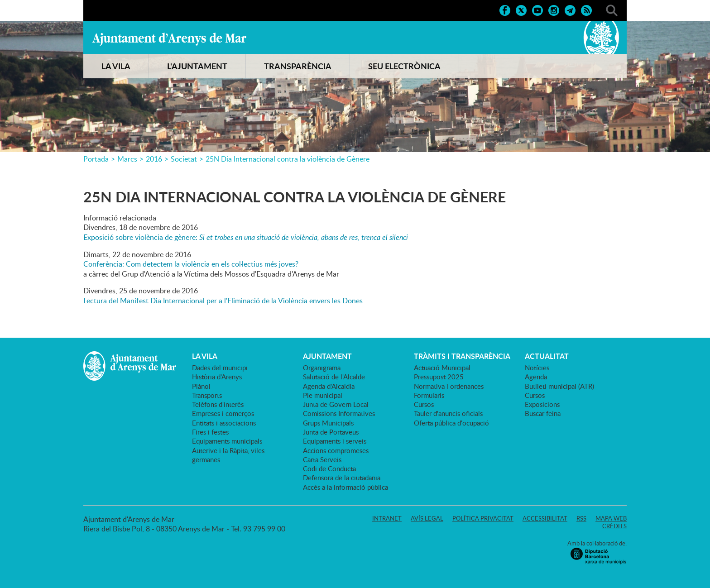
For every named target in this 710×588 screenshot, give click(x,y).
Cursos (424, 404)
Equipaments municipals (227, 441)
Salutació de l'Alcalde (334, 377)
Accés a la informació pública (345, 487)
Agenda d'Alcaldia (329, 386)
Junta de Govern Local (336, 404)
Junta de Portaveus (331, 432)
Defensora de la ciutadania (342, 478)
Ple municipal (323, 395)
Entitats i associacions (224, 423)
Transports (207, 395)
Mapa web (611, 518)
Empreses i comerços (223, 413)
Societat (184, 159)
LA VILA (116, 66)
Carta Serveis (322, 459)
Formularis (429, 395)
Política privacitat (483, 518)
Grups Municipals (328, 423)
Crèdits (614, 526)
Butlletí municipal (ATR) (559, 386)
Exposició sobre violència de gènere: (246, 237)
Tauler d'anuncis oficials (448, 413)
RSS (581, 518)
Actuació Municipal (442, 368)
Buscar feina (543, 413)
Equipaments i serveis (335, 441)
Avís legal (427, 518)
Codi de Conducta (329, 468)
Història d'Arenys (217, 377)
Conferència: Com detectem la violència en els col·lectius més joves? (191, 264)
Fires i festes (210, 432)
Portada (96, 159)
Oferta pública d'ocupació (451, 423)
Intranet (387, 518)
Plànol (201, 386)
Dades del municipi (220, 368)
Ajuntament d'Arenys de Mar (169, 39)
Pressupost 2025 (439, 377)
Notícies (537, 368)
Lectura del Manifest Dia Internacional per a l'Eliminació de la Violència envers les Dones (223, 301)
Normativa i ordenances (449, 386)
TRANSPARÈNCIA (298, 66)
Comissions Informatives (339, 413)
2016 (154, 159)
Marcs (127, 159)
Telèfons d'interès (218, 404)
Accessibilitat (545, 518)
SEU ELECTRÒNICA (404, 66)
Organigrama (322, 368)
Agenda (536, 377)
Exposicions (542, 404)
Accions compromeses (336, 450)
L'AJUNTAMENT (197, 66)
